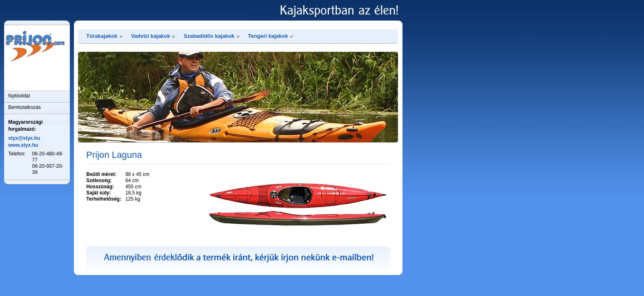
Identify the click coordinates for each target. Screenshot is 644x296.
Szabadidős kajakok (209, 36)
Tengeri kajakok (268, 36)
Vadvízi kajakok (151, 36)
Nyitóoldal (19, 96)
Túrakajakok (102, 36)
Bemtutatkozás (24, 107)
